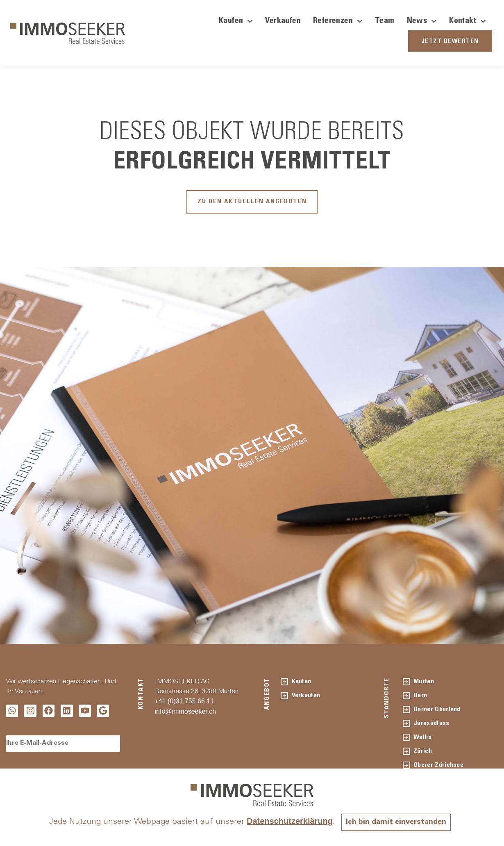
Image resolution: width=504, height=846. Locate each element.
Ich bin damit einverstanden (396, 822)
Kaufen (236, 21)
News (422, 21)
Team (385, 21)
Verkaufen (283, 21)
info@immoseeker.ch (186, 715)
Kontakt (468, 21)
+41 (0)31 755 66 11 (185, 705)
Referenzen (338, 21)
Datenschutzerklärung (286, 821)
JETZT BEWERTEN (450, 42)
